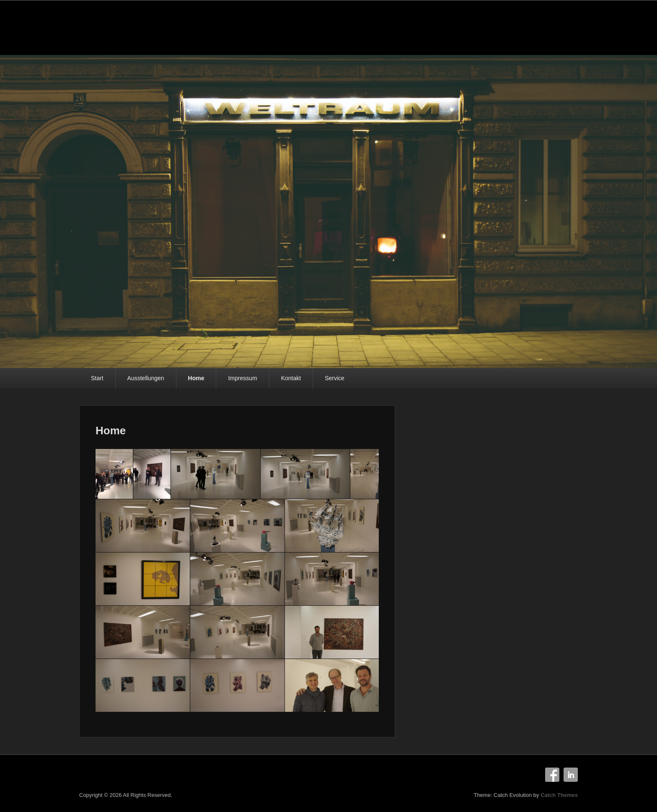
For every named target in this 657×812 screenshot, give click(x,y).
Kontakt (291, 378)
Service (335, 378)
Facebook (552, 775)
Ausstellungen (146, 378)
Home (196, 378)
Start (97, 378)
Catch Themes (559, 795)
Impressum (242, 378)
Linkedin (571, 775)
